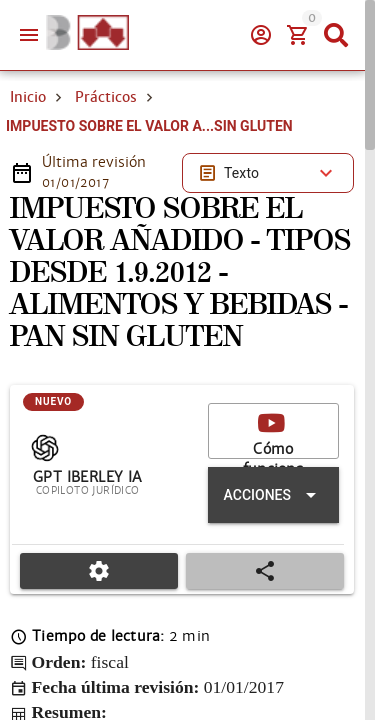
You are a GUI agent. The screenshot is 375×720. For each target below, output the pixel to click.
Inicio (28, 97)
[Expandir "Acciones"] (273, 495)
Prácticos (106, 97)
